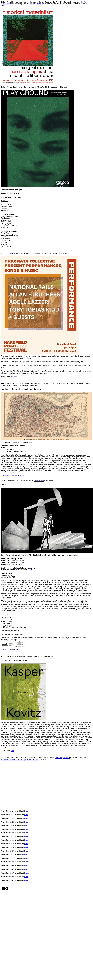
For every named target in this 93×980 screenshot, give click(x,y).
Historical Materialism (36, 4)
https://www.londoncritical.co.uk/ (12, 475)
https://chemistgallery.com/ (11, 649)
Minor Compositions (62, 758)
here (15, 377)
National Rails (11, 253)
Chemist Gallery (39, 481)
